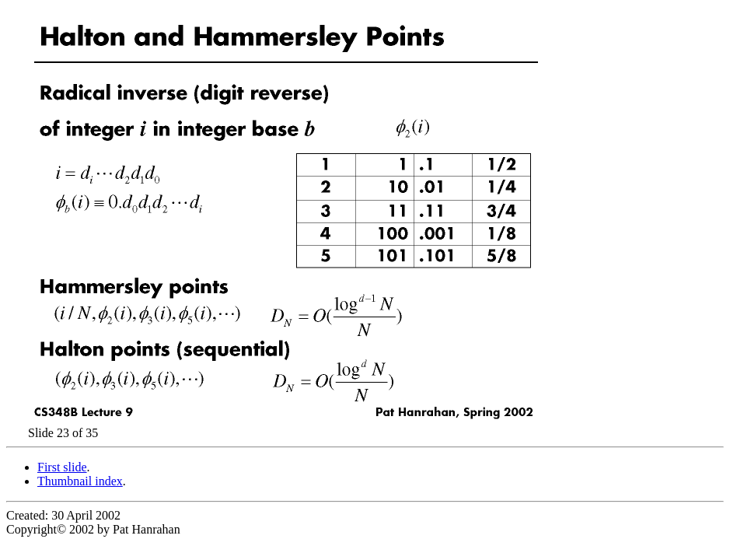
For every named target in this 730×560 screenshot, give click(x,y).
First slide (62, 467)
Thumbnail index (80, 481)
